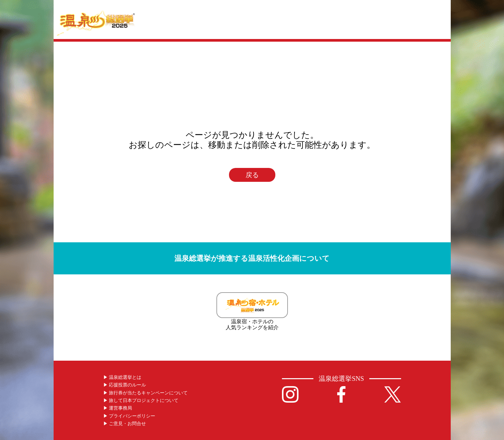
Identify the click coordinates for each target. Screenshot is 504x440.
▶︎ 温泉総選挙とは (122, 377)
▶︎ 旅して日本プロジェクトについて (141, 400)
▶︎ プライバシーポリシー (129, 416)
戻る (252, 175)
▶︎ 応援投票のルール (125, 385)
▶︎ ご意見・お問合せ (125, 424)
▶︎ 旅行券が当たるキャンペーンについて (146, 393)
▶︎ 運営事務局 (118, 408)
